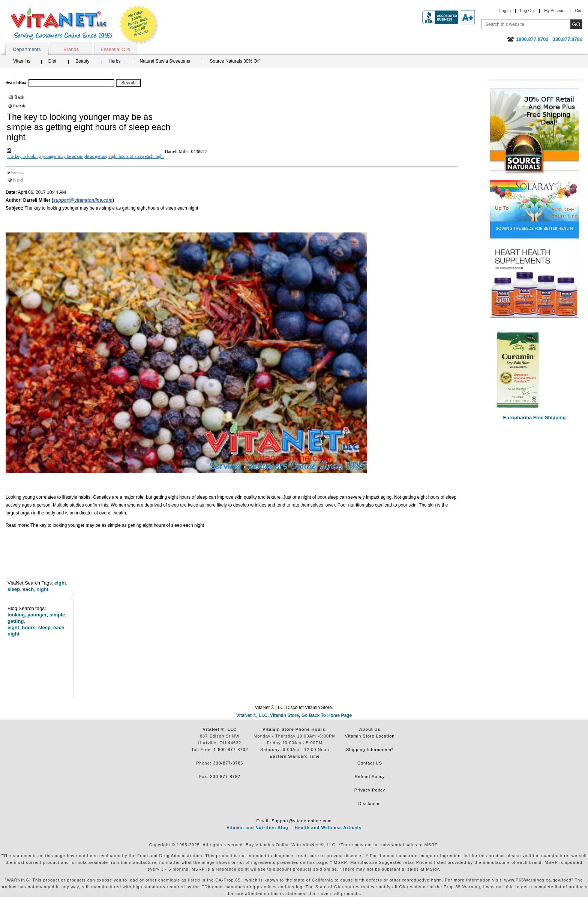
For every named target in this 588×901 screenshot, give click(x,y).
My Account (555, 10)
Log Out (527, 10)
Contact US (370, 763)
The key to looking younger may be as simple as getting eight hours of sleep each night (85, 156)
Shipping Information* (370, 750)
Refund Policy (370, 777)
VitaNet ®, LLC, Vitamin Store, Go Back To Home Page (294, 715)
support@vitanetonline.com (83, 200)
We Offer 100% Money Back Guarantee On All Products (139, 25)
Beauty (82, 61)
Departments (27, 49)
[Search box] (71, 83)
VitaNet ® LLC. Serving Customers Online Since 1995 (61, 24)
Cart (579, 10)
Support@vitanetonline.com (301, 821)
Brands (71, 49)
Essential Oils (115, 49)
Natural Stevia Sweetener (165, 61)
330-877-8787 (225, 777)
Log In (505, 10)
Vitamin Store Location (370, 736)
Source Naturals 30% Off (235, 61)
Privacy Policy (370, 790)
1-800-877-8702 (231, 750)
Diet (52, 61)
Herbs (115, 61)
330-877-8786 (228, 763)
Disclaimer (370, 804)
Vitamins (22, 61)
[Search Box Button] (128, 83)
